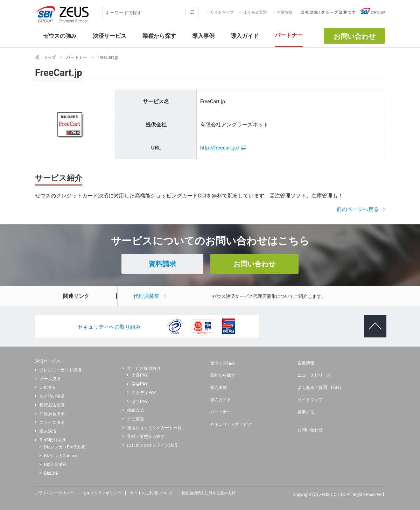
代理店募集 (146, 296)
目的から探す (223, 375)
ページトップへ (372, 321)
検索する (306, 412)
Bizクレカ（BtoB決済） (66, 447)
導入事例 (218, 387)
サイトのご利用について (151, 493)
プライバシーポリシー (54, 493)
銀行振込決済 (52, 405)
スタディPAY (144, 393)
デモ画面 (135, 419)
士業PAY (140, 375)
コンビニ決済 (52, 422)
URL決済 (48, 387)
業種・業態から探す (146, 436)
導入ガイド (220, 400)
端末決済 (48, 431)
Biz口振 (51, 473)
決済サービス (48, 361)
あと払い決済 (52, 396)
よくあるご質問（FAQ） (320, 387)
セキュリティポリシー (102, 493)
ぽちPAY (140, 401)
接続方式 (135, 410)
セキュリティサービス (231, 424)
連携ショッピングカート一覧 (154, 428)
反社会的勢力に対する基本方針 (209, 493)
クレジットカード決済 (61, 370)
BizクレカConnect (61, 456)
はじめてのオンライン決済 (152, 445)
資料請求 (162, 264)
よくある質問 (255, 13)
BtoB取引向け (53, 440)
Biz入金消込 (55, 464)
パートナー (220, 412)
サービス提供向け (144, 368)
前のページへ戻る (358, 209)
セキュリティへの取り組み (109, 327)
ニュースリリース (314, 375)
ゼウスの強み (223, 363)
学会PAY (140, 384)
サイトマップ (222, 13)
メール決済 (50, 379)
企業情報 (285, 13)
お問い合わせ (355, 36)
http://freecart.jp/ (223, 148)
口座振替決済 (52, 414)
